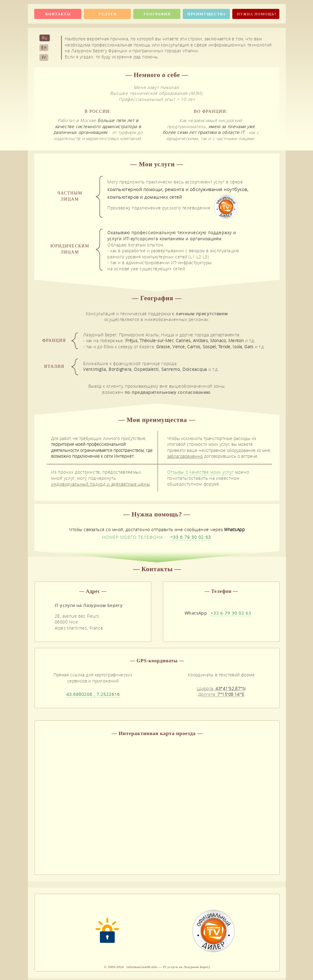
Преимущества (207, 14)
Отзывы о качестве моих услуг (201, 472)
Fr (44, 57)
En (44, 48)
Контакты (58, 14)
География (157, 14)
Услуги (108, 14)
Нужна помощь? (257, 14)
